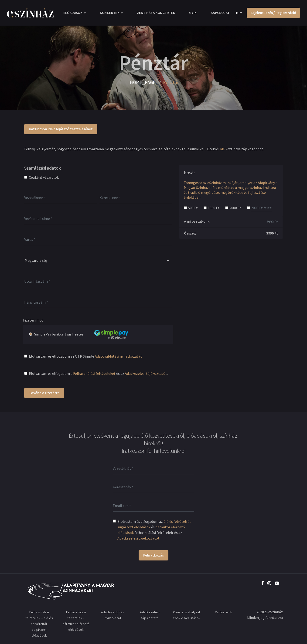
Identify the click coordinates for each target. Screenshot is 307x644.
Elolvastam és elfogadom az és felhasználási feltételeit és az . (154, 530)
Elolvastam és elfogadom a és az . (98, 373)
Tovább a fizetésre (44, 393)
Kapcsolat (220, 13)
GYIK (193, 13)
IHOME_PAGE (142, 82)
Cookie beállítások (187, 618)
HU (237, 13)
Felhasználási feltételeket (94, 373)
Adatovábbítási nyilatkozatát (118, 356)
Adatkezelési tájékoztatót (146, 373)
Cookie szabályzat (187, 612)
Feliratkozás (153, 555)
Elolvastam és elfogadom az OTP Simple (85, 356)
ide (222, 149)
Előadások (73, 13)
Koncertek (110, 13)
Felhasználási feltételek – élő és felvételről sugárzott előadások (39, 624)
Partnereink (223, 612)
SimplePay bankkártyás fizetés (87, 334)
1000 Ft (214, 208)
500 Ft (193, 208)
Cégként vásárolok (44, 177)
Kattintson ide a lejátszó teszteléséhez (61, 129)
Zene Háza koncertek (156, 13)
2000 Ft (235, 208)
